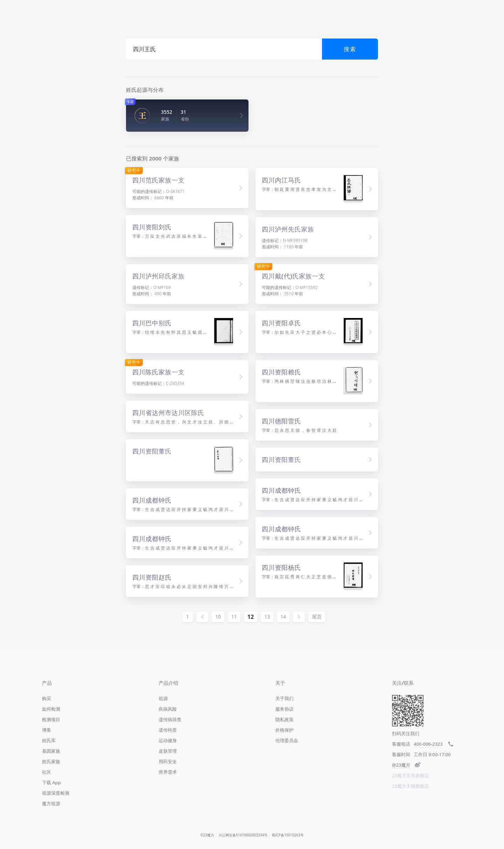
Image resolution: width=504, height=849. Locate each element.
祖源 (163, 698)
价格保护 (285, 730)
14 (283, 617)
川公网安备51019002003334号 (243, 835)
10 (218, 617)
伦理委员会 (287, 740)
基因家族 (51, 751)
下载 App (51, 782)
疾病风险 (168, 709)
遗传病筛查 (170, 719)
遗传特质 (168, 730)
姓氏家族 (51, 761)
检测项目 (51, 719)
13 (267, 617)
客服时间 (401, 754)
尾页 (317, 617)
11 (234, 617)
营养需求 (168, 772)
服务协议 (285, 709)
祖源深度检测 (56, 793)
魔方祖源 (51, 803)
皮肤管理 (168, 751)
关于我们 (285, 698)
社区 (47, 772)
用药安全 (168, 761)
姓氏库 (49, 740)
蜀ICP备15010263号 (288, 835)
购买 (47, 698)
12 (251, 617)
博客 (47, 730)
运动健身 (168, 740)
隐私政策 (285, 719)
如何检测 (51, 709)
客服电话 (401, 744)
